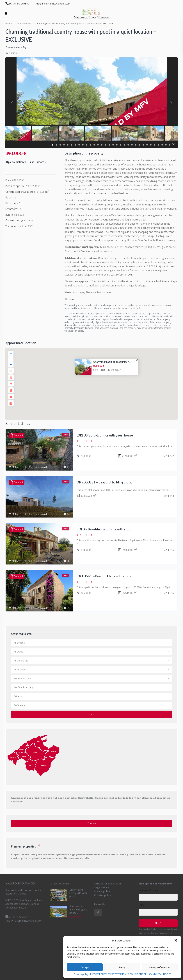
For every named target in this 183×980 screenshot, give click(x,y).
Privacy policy (102, 891)
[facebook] (98, 913)
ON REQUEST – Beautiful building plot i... (105, 482)
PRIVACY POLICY (98, 974)
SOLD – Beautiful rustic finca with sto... (104, 529)
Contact (92, 823)
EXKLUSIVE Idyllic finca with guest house (105, 435)
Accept (85, 967)
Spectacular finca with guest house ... (79, 909)
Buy (24, 47)
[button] (176, 940)
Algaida (10, 162)
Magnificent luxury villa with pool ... (78, 893)
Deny (122, 967)
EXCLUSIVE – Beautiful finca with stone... (105, 576)
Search (91, 714)
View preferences (160, 967)
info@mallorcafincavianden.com (25, 921)
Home (9, 24)
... (77, 450)
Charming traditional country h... (112, 362)
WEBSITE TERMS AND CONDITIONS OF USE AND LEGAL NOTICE (140, 974)
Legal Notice (102, 887)
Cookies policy (81, 974)
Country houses (23, 24)
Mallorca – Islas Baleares (30, 162)
